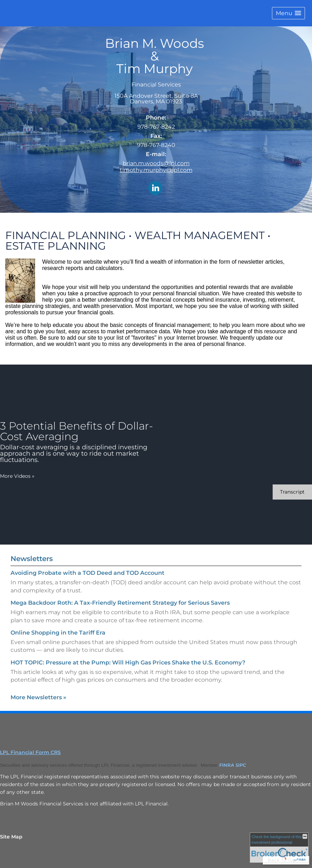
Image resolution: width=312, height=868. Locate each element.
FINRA (227, 765)
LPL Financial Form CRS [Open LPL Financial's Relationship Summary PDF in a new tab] (30, 752)
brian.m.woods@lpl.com (156, 163)
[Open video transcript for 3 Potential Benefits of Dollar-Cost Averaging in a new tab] (292, 492)
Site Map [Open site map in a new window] (11, 837)
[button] (288, 13)
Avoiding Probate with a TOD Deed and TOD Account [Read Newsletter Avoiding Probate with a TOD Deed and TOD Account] (87, 573)
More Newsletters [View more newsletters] (38, 697)
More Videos (17, 476)
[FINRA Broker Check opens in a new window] (279, 848)
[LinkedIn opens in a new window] (155, 189)
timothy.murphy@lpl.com (156, 170)
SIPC (241, 765)
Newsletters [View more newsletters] (32, 559)
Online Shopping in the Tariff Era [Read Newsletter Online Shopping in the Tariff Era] (58, 633)
